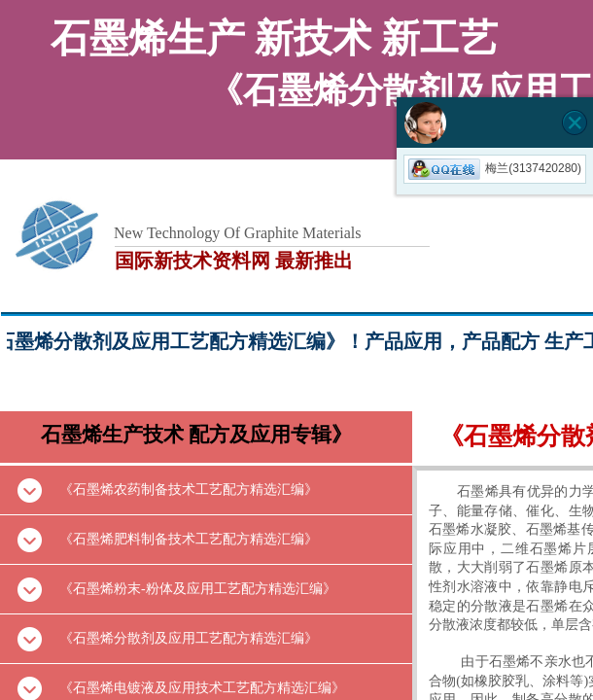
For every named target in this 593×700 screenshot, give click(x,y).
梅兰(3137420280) (495, 168)
